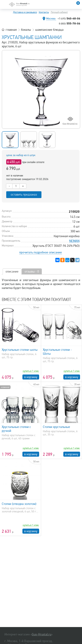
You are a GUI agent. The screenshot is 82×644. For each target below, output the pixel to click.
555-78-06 (70, 23)
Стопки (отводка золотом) (19, 504)
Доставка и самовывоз (25, 12)
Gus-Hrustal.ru (42, 634)
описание (12, 271)
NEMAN (74, 241)
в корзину (31, 377)
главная (11, 30)
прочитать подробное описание (41, 252)
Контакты (44, 12)
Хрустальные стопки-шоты (20, 350)
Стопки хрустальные (56, 427)
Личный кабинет (59, 12)
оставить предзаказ (24, 195)
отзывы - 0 (32, 271)
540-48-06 (69, 18)
